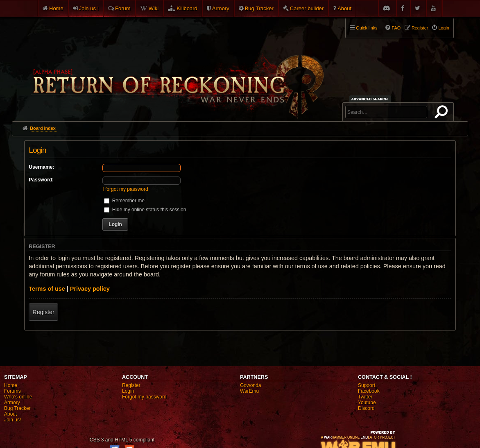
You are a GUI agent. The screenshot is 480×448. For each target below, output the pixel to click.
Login (128, 391)
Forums (12, 391)
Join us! (12, 420)
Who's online (18, 397)
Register (43, 312)
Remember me (124, 201)
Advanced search (371, 99)
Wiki (154, 8)
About (344, 8)
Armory (221, 8)
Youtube (367, 403)
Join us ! (89, 8)
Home (56, 8)
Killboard (187, 8)
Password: (41, 180)
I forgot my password (125, 189)
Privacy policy (90, 289)
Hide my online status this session (145, 210)
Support (367, 385)
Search (443, 113)
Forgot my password (144, 397)
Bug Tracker (259, 8)
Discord (366, 408)
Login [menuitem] (444, 28)
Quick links (367, 28)
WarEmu (249, 391)
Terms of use (47, 289)
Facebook (369, 391)
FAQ (396, 28)
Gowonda (250, 385)
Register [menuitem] (420, 28)
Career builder (307, 8)
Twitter (365, 397)
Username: (41, 167)
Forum (123, 8)
